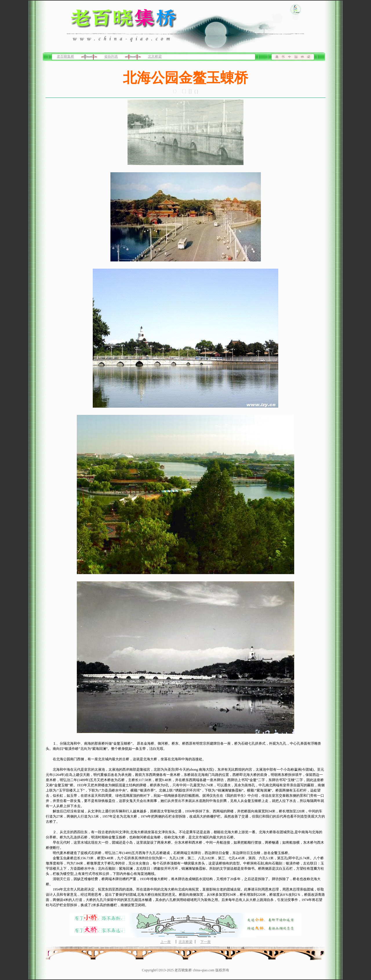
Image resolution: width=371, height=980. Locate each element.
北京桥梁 (155, 56)
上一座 (166, 942)
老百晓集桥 (66, 56)
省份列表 (111, 56)
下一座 (205, 942)
